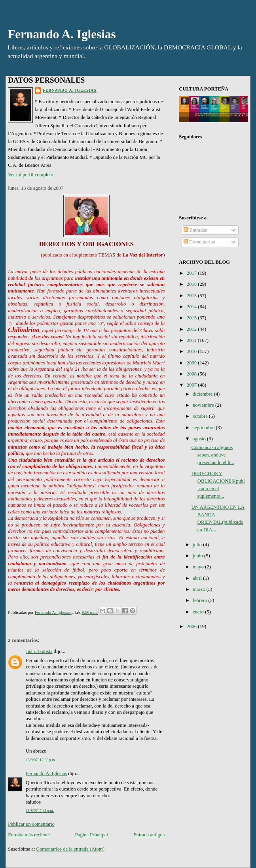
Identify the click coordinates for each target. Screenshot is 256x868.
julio (198, 545)
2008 (192, 374)
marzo (200, 589)
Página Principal (92, 835)
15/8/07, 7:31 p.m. (40, 810)
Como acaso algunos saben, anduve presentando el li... (213, 455)
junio (198, 556)
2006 (192, 626)
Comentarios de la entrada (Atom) (70, 849)
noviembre (204, 405)
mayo (199, 567)
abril (198, 578)
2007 (192, 385)
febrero (201, 600)
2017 (192, 273)
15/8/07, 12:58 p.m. (41, 760)
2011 (192, 340)
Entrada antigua (149, 835)
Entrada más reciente (29, 835)
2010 (192, 351)
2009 (192, 363)
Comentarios (199, 242)
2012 (192, 329)
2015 (192, 296)
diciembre (203, 394)
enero (199, 612)
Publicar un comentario (31, 824)
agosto (200, 439)
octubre (201, 416)
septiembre (204, 428)
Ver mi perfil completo (31, 175)
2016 (192, 284)
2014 (192, 307)
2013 (192, 318)
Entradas (195, 230)
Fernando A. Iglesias (62, 34)
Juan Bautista (39, 651)
